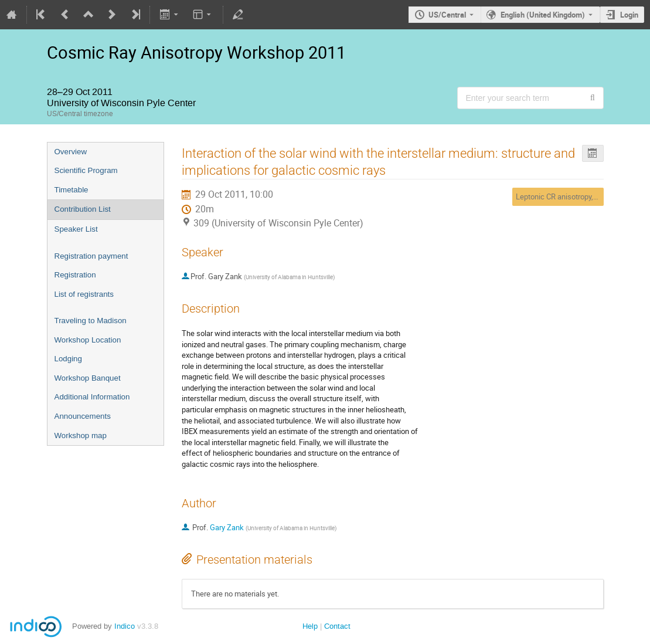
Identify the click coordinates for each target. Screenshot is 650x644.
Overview (71, 152)
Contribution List (83, 209)
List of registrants (84, 294)
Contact (337, 626)
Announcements (83, 416)
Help (310, 626)
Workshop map (81, 435)
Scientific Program (86, 170)
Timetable (72, 190)
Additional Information (92, 397)
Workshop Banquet (88, 378)
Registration (75, 275)
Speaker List (76, 229)
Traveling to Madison (91, 321)
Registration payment (91, 256)
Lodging (68, 359)
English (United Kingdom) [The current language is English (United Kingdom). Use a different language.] (543, 15)
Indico (125, 626)
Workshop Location (88, 340)
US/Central (447, 15)
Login (629, 15)
